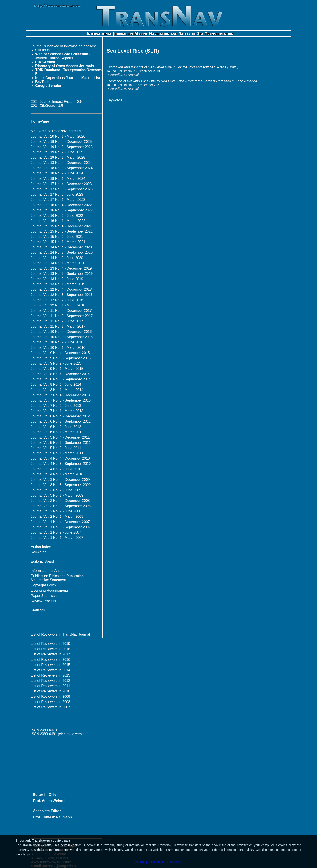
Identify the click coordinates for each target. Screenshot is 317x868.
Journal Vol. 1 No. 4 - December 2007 (60, 522)
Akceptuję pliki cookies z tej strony (158, 862)
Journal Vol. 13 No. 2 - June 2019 (57, 279)
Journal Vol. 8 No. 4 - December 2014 (60, 374)
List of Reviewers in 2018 (51, 649)
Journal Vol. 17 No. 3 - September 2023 (62, 189)
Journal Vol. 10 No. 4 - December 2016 (61, 332)
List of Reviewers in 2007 (51, 707)
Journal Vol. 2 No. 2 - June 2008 (56, 511)
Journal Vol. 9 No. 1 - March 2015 (57, 369)
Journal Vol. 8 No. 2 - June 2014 (56, 384)
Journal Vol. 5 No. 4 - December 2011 (60, 437)
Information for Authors (49, 571)
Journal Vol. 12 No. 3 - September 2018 (62, 295)
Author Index (41, 547)
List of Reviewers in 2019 (51, 644)
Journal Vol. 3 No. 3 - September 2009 (61, 485)
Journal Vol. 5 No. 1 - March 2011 (57, 453)
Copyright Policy (44, 585)
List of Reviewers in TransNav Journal (60, 634)
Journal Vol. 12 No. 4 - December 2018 (61, 289)
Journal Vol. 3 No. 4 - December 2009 (60, 480)
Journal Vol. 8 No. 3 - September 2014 (61, 379)
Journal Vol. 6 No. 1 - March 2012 (57, 432)
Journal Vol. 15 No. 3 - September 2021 (62, 231)
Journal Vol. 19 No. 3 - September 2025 (62, 147)
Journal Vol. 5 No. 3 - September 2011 (61, 443)
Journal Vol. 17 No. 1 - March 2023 (58, 200)
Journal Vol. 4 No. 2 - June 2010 (56, 469)
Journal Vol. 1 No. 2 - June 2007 (56, 532)
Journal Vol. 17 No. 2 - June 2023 (57, 194)
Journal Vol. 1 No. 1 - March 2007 (57, 538)
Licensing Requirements (50, 590)
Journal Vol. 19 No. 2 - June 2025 (57, 152)
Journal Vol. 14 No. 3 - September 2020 (62, 252)
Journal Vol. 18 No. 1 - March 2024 (58, 179)
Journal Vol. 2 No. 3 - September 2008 (61, 506)
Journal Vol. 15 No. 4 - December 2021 (61, 226)
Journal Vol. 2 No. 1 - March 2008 (57, 517)
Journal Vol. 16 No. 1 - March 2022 (58, 221)
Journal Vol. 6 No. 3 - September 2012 (61, 421)
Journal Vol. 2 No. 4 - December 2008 (60, 501)
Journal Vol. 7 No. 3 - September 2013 (61, 400)
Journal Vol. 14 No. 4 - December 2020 (61, 247)
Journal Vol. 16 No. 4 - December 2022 (61, 205)
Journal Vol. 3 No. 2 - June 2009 (56, 490)
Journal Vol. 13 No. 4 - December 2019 (61, 268)
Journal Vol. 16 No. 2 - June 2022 (57, 216)
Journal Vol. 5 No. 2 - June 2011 (56, 448)
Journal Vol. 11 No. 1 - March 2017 (58, 326)
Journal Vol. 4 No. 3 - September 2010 (61, 464)
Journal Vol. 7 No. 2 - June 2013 (56, 406)
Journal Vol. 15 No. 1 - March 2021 (58, 242)
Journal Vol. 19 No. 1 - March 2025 (58, 157)
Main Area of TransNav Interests (56, 131)
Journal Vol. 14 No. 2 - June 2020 (57, 258)
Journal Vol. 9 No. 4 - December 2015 (60, 353)
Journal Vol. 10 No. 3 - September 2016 (62, 337)
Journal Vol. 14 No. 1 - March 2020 (58, 263)
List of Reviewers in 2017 (51, 654)
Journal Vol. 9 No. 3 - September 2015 (61, 358)
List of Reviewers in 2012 (51, 681)
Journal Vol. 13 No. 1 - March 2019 (58, 284)
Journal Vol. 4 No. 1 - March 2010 (57, 474)
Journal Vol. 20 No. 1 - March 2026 (58, 136)
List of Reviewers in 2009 (51, 696)
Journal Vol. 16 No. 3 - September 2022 (62, 210)
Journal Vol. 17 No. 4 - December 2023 (61, 184)
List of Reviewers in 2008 (51, 702)
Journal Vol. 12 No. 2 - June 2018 (57, 300)
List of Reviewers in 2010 (51, 691)
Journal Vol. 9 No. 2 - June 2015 (56, 363)
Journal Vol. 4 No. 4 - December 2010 (60, 458)
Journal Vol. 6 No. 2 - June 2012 (56, 427)
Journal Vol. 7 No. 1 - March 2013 (57, 411)
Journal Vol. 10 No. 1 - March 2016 (58, 348)
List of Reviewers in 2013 (51, 675)
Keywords (39, 552)
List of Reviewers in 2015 (51, 665)
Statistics (38, 610)
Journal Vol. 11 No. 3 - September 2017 (62, 316)
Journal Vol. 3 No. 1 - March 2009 (57, 495)
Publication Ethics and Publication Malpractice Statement (57, 578)
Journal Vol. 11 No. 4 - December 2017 (61, 311)
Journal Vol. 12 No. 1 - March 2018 (58, 305)
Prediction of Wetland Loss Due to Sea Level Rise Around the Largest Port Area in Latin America (182, 81)
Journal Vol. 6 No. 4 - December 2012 (60, 416)
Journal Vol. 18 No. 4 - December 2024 (61, 163)
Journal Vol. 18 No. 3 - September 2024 (62, 168)
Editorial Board (42, 561)
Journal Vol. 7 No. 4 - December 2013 (60, 395)
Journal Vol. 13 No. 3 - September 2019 (62, 274)
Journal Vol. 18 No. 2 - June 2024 (57, 173)
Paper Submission (45, 596)
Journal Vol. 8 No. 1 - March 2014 (57, 390)
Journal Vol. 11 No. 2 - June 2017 (57, 321)
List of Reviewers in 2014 (51, 670)
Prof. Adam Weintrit (49, 801)
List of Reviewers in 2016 (51, 660)
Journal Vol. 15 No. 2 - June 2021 (57, 237)
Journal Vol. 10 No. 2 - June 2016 (57, 342)
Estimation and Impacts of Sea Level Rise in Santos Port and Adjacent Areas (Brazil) (172, 67)
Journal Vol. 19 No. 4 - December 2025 (61, 142)
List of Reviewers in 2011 (51, 686)
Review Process (43, 601)
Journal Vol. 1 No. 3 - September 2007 (61, 527)
